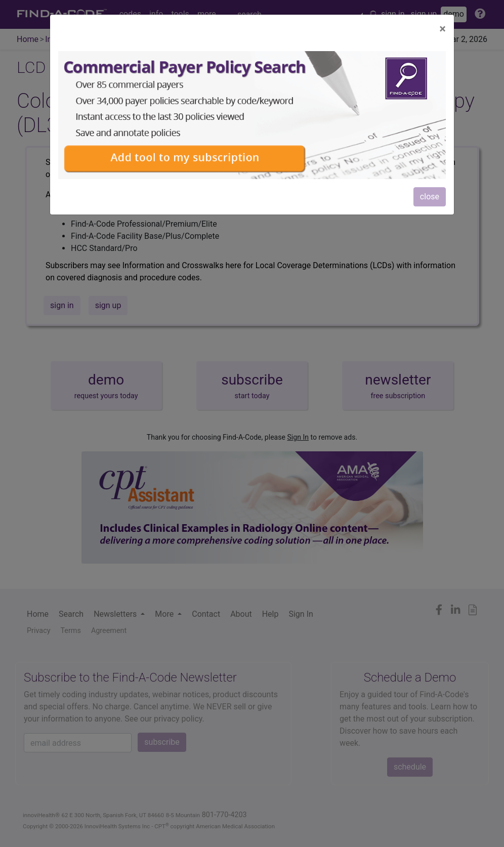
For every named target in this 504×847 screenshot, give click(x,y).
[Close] (443, 29)
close (430, 197)
